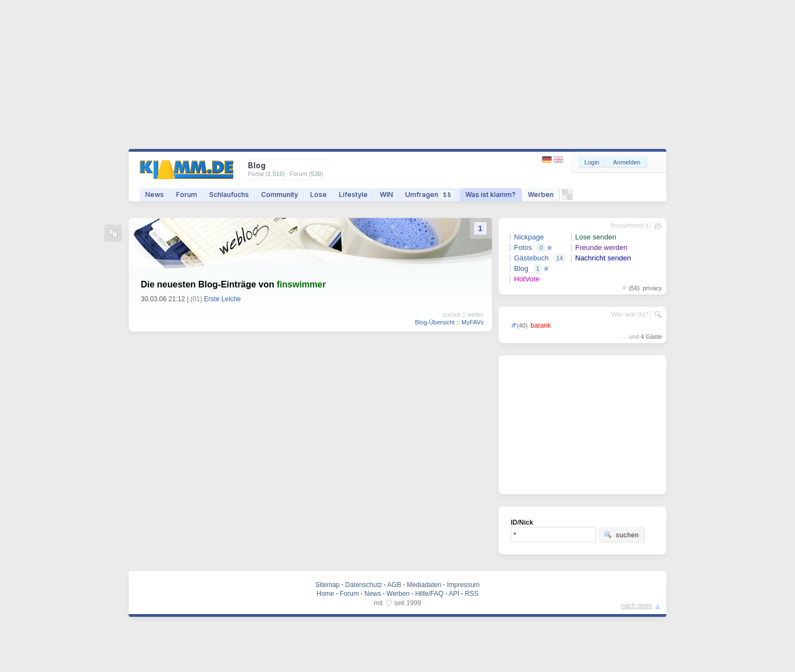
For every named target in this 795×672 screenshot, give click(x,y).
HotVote (527, 279)
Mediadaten (424, 585)
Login (592, 162)
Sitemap (327, 585)
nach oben (637, 606)
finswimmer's (630, 226)
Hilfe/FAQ (429, 594)
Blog (521, 268)
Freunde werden (601, 247)
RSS (472, 594)
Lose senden (596, 237)
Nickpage (529, 237)
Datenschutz (364, 585)
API (454, 594)
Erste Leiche (223, 299)
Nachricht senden (603, 258)
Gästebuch (531, 258)
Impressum (463, 585)
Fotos (523, 247)
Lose (319, 194)
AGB (394, 585)
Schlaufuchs (229, 194)
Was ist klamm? (491, 194)
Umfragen (429, 194)
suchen (621, 535)
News (155, 194)
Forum (187, 194)
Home (325, 594)
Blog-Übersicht (434, 322)
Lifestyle (353, 194)
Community (280, 194)
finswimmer (301, 284)
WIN (386, 194)
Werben (541, 194)
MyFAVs (473, 322)
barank (541, 326)
